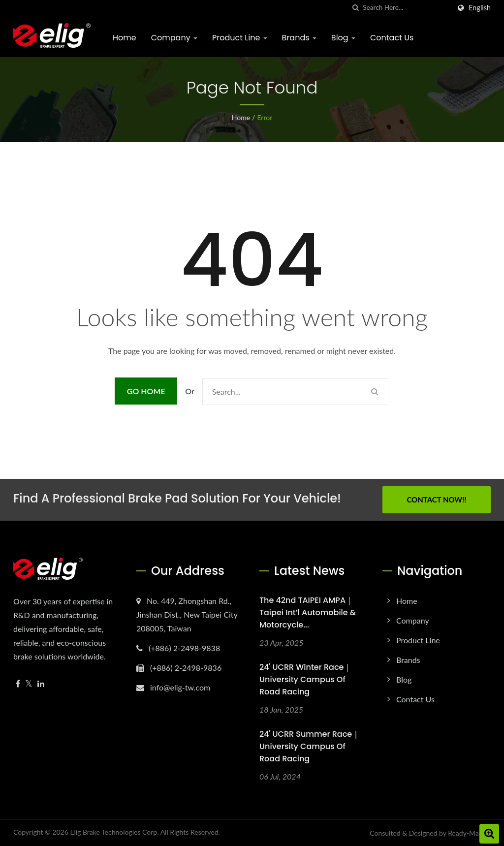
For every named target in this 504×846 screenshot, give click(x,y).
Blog (343, 38)
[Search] (407, 8)
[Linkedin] (41, 684)
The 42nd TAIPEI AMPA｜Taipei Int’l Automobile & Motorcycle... (308, 612)
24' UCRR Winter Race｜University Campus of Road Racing (305, 679)
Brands (299, 38)
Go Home (146, 391)
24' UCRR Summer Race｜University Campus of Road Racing (310, 746)
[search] (355, 8)
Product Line (240, 38)
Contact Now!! (436, 500)
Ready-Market (469, 833)
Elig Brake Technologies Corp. (114, 832)
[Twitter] (29, 684)
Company (174, 38)
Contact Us (392, 38)
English (480, 8)
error (265, 117)
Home (125, 38)
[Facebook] (18, 684)
